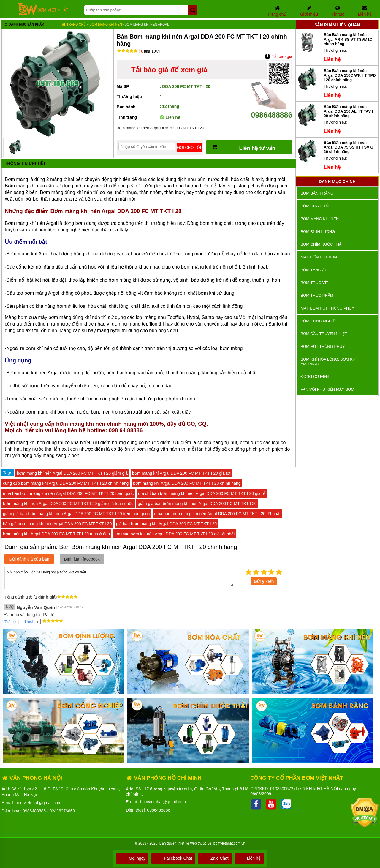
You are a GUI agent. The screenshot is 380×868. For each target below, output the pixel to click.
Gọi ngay (132, 858)
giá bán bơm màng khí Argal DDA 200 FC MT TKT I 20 (166, 524)
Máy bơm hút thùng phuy (327, 308)
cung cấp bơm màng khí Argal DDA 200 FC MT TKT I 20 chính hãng (66, 483)
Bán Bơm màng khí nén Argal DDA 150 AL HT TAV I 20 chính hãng (349, 111)
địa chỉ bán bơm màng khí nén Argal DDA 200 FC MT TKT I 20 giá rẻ (202, 493)
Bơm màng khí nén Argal (147, 24)
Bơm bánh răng (317, 193)
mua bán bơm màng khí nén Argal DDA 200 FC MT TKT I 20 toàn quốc (68, 493)
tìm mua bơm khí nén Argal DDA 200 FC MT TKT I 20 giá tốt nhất (175, 534)
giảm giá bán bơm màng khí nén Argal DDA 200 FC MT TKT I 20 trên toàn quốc (76, 514)
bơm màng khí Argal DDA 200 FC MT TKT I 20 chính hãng (187, 483)
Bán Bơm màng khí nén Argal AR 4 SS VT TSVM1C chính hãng (348, 39)
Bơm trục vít (315, 283)
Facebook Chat (173, 858)
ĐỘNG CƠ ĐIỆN (315, 377)
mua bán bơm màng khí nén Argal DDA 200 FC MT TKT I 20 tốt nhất (217, 514)
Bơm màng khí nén (106, 24)
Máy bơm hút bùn (319, 257)
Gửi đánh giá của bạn (29, 559)
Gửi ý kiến (264, 581)
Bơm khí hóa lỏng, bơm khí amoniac (329, 362)
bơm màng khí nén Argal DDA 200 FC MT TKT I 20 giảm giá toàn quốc (68, 504)
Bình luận (150, 52)
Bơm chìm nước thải (322, 244)
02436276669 (62, 811)
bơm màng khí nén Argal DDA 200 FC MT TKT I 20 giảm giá (72, 473)
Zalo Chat (215, 858)
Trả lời (10, 622)
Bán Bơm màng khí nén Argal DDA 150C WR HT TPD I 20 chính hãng (350, 75)
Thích (27, 621)
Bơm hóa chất (315, 206)
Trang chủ (74, 24)
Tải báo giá (278, 56)
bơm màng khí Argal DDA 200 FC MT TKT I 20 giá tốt (181, 473)
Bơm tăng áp (314, 270)
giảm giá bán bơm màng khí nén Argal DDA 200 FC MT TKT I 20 (197, 504)
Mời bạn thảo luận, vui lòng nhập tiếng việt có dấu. (120, 578)
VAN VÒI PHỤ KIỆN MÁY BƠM (327, 389)
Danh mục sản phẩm (24, 25)
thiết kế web (187, 843)
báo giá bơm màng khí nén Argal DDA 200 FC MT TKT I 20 (57, 524)
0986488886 (272, 111)
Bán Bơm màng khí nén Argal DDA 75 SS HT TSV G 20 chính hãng (349, 147)
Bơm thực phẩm (317, 295)
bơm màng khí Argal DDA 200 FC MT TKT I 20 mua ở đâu (56, 534)
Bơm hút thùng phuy (323, 347)
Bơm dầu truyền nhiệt (324, 334)
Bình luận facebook (82, 559)
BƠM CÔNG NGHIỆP (319, 321)
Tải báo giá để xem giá (169, 70)
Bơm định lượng (318, 232)
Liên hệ (249, 858)
